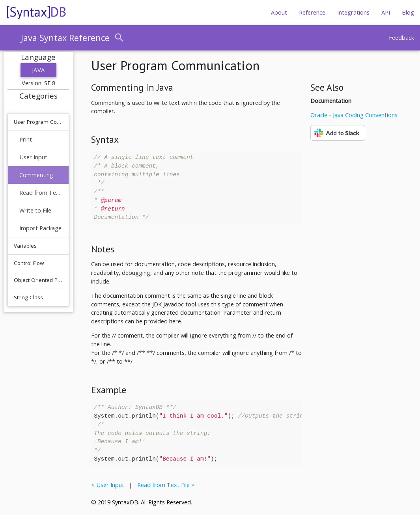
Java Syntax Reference (65, 38)
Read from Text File (41, 193)
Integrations (353, 12)
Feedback (401, 38)
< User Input (109, 485)
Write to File (35, 210)
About (279, 12)
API (386, 12)
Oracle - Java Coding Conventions (354, 115)
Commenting (36, 175)
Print (26, 139)
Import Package (40, 228)
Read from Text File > (164, 485)
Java (38, 70)
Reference (312, 12)
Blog (408, 12)
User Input (33, 157)
